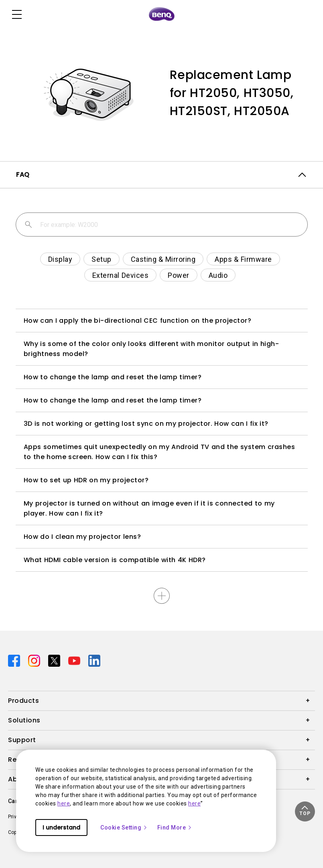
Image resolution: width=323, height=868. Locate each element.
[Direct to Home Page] (162, 14)
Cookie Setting (124, 828)
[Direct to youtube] (75, 660)
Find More (175, 828)
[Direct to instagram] (35, 660)
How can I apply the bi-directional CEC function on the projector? (138, 321)
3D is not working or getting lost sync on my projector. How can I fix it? (146, 424)
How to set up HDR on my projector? (86, 480)
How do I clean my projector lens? (82, 537)
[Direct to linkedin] (94, 660)
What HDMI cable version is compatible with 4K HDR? (115, 560)
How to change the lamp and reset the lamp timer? (113, 377)
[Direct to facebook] (15, 660)
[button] (305, 811)
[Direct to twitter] (55, 660)
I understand (61, 828)
